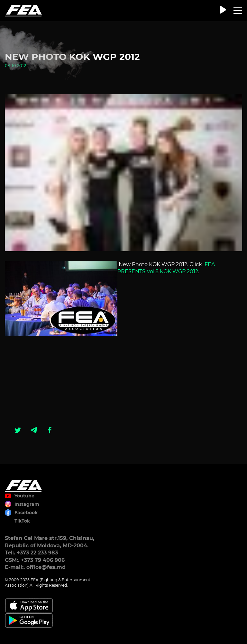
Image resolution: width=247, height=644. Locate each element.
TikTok (22, 521)
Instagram (27, 504)
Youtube (24, 496)
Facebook (26, 513)
